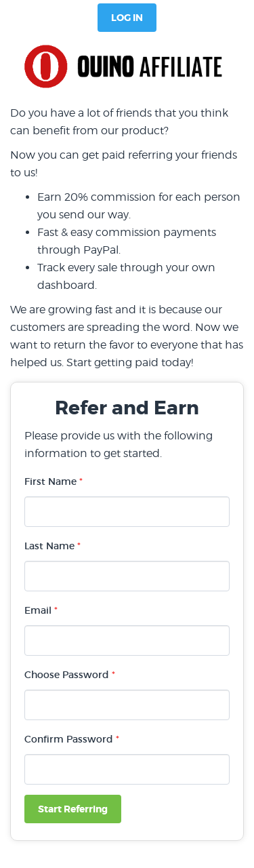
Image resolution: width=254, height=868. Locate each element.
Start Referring (73, 809)
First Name (54, 481)
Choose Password (70, 675)
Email (41, 610)
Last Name (52, 546)
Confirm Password (72, 739)
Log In (127, 18)
